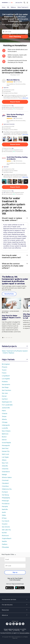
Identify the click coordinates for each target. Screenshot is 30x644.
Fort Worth (6, 521)
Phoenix (5, 367)
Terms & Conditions (25, 633)
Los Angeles (6, 379)
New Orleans (6, 431)
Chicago (5, 422)
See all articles (9, 294)
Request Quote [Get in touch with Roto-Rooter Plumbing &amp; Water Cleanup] (15, 144)
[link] (15, 82)
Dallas (4, 515)
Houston (5, 524)
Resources (15, 610)
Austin (4, 512)
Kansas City (6, 451)
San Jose (5, 393)
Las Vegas (5, 457)
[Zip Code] (15, 32)
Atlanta (4, 419)
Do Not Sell (16, 630)
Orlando (5, 414)
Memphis (5, 507)
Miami (4, 411)
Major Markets (15, 359)
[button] (4, 139)
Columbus (5, 486)
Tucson (4, 370)
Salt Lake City (6, 530)
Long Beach (6, 376)
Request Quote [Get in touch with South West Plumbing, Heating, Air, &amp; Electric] (15, 187)
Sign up (15, 572)
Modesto (5, 382)
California (10, 630)
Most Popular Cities (9, 555)
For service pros (15, 605)
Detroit (4, 440)
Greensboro (6, 472)
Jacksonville (6, 408)
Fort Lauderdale (7, 405)
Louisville (5, 428)
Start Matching (15, 37)
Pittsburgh (5, 501)
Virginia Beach (7, 538)
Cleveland (5, 483)
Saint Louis (5, 454)
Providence (6, 504)
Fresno (4, 373)
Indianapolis (6, 425)
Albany (4, 460)
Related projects (15, 346)
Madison (5, 544)
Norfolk (4, 533)
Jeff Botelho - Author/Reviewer (10, 311)
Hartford (5, 399)
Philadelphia (6, 498)
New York (5, 463)
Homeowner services (15, 600)
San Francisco (6, 390)
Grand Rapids (6, 443)
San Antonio (6, 527)
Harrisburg (5, 495)
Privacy (6, 630)
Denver (4, 396)
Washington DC (7, 402)
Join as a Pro (19, 3)
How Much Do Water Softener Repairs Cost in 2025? (11, 318)
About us (15, 615)
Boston (4, 437)
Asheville (5, 466)
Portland (5, 492)
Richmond (5, 536)
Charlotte (5, 469)
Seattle (4, 541)
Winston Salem (7, 477)
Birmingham (6, 364)
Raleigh (4, 475)
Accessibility (23, 630)
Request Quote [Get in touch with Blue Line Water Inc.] (15, 102)
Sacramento (6, 385)
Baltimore (5, 434)
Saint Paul (5, 448)
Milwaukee (5, 547)
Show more (25, 98)
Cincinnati (5, 480)
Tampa (4, 416)
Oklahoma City (7, 489)
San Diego (5, 387)
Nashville (5, 509)
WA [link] (8, 7)
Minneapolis (6, 446)
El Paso (4, 518)
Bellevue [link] (13, 7)
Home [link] (4, 7)
